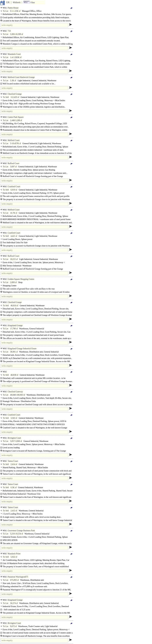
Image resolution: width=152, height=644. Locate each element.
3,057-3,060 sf (16, 441)
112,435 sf (15, 97)
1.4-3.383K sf (16, 57)
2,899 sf (13, 282)
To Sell (6, 97)
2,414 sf (14, 464)
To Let (6, 11)
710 (9, 31)
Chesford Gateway (15, 392)
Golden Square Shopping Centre (21, 279)
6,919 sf (14, 190)
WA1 (26, 2)
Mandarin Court (14, 54)
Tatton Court (13, 461)
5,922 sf (14, 557)
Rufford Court (13, 163)
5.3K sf (13, 80)
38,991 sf (14, 352)
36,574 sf (14, 603)
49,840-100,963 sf (18, 395)
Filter (33, 3)
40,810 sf (14, 306)
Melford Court (14, 140)
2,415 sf (14, 511)
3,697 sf (13, 167)
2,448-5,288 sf (16, 120)
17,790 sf (14, 329)
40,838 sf (14, 375)
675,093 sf (14, 580)
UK (8, 2)
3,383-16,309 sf (16, 34)
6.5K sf (14, 487)
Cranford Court (14, 187)
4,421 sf (14, 236)
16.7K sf (14, 213)
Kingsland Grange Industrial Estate (22, 349)
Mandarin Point (14, 554)
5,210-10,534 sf (16, 534)
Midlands (17, 2)
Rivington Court (14, 438)
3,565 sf (14, 418)
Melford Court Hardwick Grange (21, 77)
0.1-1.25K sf (15, 11)
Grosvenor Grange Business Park (21, 531)
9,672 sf (13, 626)
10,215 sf (14, 259)
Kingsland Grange (15, 325)
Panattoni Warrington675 (18, 577)
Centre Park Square (16, 117)
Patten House (13, 8)
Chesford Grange (15, 94)
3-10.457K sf (15, 143)
